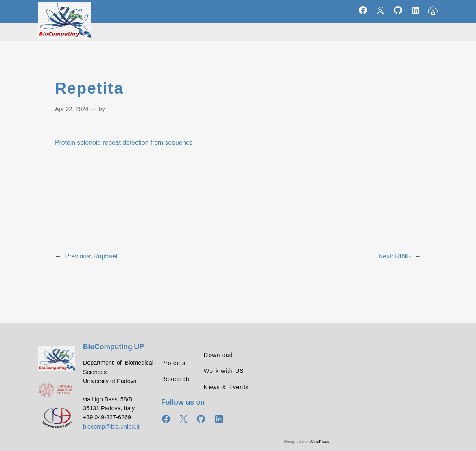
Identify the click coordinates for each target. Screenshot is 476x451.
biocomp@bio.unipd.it (111, 427)
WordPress (320, 441)
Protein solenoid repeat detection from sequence (124, 143)
